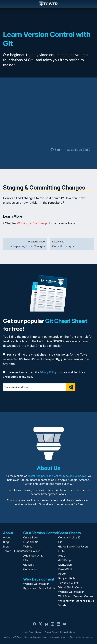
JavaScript (65, 560)
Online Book (31, 537)
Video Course (32, 551)
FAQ (26, 560)
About (7, 537)
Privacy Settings (68, 632)
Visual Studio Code (70, 587)
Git (60, 542)
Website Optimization (36, 584)
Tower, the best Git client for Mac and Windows (57, 476)
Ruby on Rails (67, 578)
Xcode (62, 605)
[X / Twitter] (40, 626)
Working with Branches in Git (76, 601)
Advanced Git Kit (34, 556)
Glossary (29, 565)
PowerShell (65, 569)
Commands (30, 569)
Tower (48, 4)
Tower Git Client (13, 551)
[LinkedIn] (59, 626)
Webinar (28, 547)
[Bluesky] (46, 626)
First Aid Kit (30, 542)
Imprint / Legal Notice (32, 632)
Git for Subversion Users (73, 547)
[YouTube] (65, 626)
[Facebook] (34, 626)
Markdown (65, 565)
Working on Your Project (34, 223)
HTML (62, 551)
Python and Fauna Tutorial (40, 588)
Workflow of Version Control (76, 596)
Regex (62, 574)
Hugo (62, 556)
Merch (7, 547)
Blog (6, 542)
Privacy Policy (48, 372)
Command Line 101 (70, 537)
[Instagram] (52, 626)
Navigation (5, 4)
